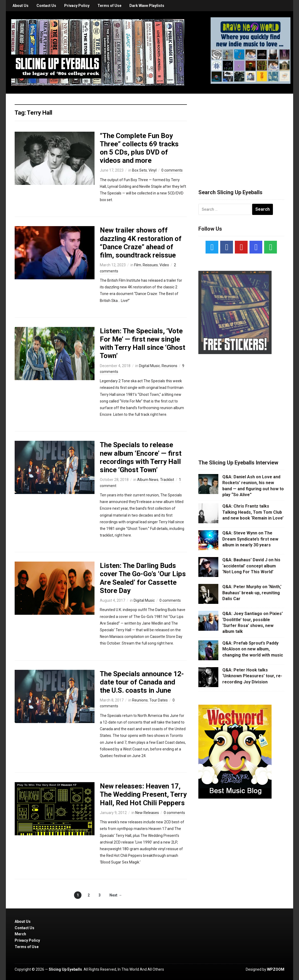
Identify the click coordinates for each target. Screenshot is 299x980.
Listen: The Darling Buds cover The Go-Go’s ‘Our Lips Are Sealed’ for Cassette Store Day (143, 578)
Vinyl (153, 170)
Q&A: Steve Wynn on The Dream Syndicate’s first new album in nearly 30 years (250, 539)
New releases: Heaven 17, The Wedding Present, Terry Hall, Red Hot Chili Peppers (143, 794)
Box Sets (140, 170)
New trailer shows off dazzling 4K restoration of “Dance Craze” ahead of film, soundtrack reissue (141, 243)
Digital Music (149, 366)
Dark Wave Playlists (147, 6)
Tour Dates (159, 700)
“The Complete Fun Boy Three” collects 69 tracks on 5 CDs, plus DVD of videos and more (139, 148)
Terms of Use (109, 6)
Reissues (150, 265)
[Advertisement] (241, 135)
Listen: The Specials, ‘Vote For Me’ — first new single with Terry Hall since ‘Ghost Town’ (143, 343)
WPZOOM (276, 969)
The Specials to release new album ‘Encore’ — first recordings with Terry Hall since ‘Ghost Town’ (141, 457)
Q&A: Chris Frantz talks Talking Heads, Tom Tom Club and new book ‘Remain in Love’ (253, 512)
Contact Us (46, 6)
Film (138, 265)
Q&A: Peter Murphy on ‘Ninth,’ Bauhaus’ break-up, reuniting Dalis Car (252, 593)
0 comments (172, 170)
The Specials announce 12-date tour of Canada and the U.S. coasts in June (142, 682)
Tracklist (167, 480)
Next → (116, 895)
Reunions (169, 366)
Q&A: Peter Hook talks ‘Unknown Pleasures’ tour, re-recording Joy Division (252, 676)
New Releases (147, 813)
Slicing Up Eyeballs (65, 969)
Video (164, 265)
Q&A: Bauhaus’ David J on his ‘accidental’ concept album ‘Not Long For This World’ (251, 566)
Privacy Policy (77, 6)
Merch (20, 934)
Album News (148, 480)
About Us (21, 6)
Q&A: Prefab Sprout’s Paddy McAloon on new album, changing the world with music (253, 649)
